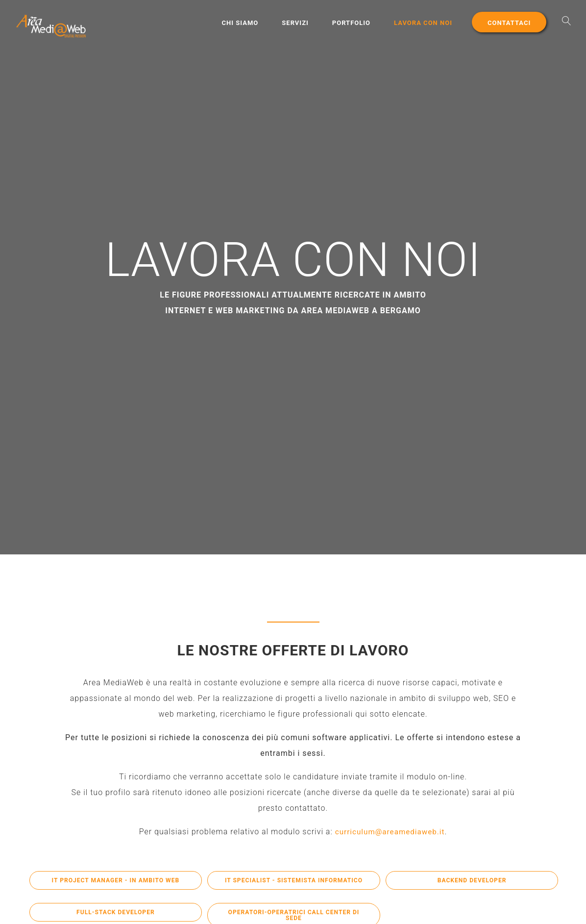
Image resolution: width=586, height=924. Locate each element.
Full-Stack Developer (116, 913)
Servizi (295, 23)
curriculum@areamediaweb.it (390, 832)
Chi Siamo (240, 23)
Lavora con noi (423, 23)
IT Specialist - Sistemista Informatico (293, 884)
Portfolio (351, 23)
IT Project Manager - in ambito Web (116, 881)
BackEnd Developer (472, 881)
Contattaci (509, 23)
